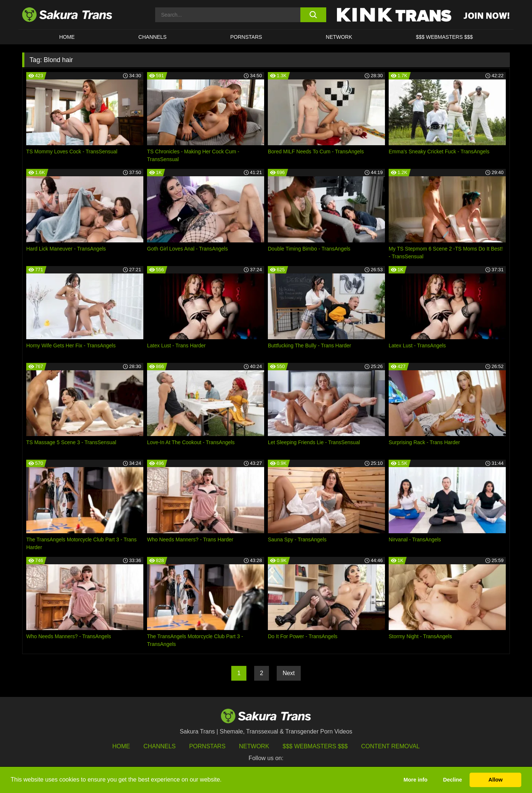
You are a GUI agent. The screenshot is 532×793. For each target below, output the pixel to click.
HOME (67, 37)
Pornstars (207, 746)
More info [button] (415, 780)
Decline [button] (452, 780)
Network (339, 37)
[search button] (313, 15)
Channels (159, 746)
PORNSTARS (246, 37)
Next (289, 673)
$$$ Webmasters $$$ (315, 746)
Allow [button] (495, 780)
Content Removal (391, 746)
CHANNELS (153, 37)
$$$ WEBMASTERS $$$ (444, 37)
